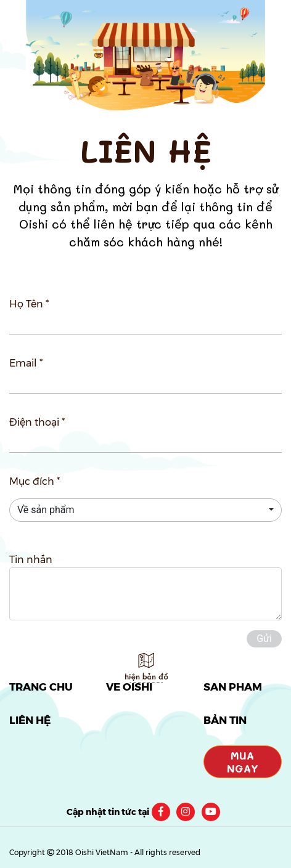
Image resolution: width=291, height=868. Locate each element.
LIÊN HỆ (30, 720)
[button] (145, 510)
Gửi (264, 639)
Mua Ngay (243, 761)
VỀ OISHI (129, 687)
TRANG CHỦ (41, 687)
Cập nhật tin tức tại (108, 812)
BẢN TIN (225, 720)
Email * (26, 363)
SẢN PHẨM (233, 687)
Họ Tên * (29, 304)
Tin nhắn (31, 560)
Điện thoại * (37, 422)
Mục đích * (35, 481)
